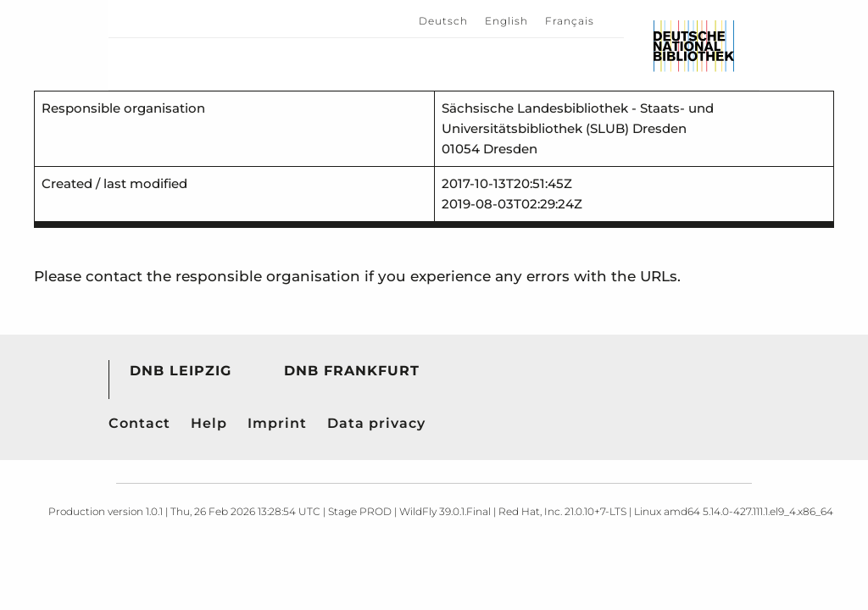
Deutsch (443, 21)
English (506, 21)
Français (570, 21)
